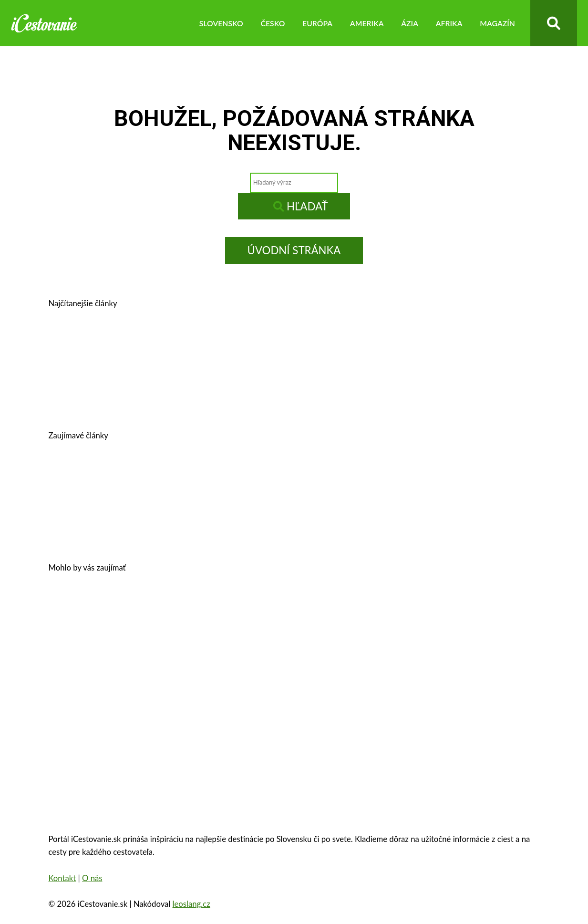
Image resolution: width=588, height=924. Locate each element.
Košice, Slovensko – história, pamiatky (143, 393)
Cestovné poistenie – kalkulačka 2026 (141, 478)
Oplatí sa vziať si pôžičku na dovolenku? (147, 611)
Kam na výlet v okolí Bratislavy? (306, 393)
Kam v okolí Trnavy (400, 346)
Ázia (410, 23)
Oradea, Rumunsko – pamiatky (284, 657)
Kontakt (62, 878)
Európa (317, 23)
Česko (273, 23)
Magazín (497, 23)
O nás (92, 878)
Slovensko (221, 23)
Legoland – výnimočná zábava (299, 478)
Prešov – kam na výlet (109, 346)
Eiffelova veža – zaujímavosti (424, 657)
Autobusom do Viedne (425, 478)
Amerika (367, 23)
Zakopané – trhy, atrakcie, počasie (134, 657)
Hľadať (300, 206)
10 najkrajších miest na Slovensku (135, 525)
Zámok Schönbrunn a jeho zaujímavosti (332, 611)
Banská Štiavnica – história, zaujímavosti (257, 346)
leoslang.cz (191, 904)
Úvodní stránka (294, 250)
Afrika (449, 23)
